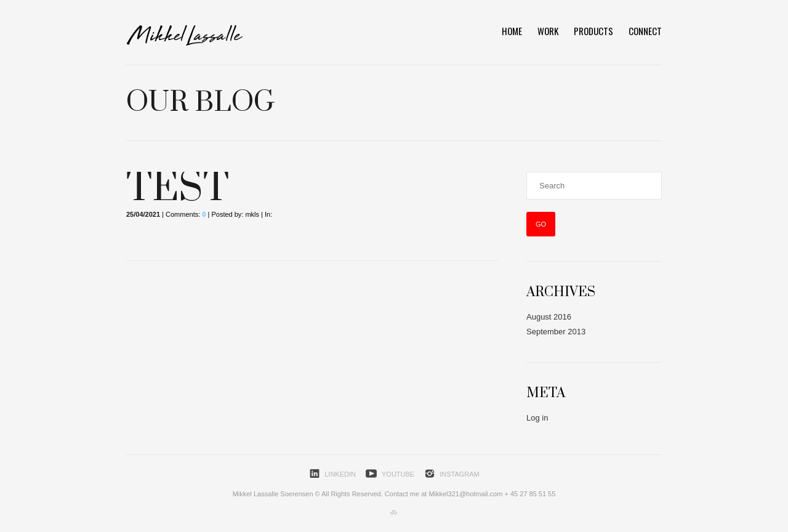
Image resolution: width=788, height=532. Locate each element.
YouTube (398, 474)
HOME (512, 31)
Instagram (460, 474)
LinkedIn (340, 474)
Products (593, 31)
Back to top (394, 513)
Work (548, 31)
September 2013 (556, 332)
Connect (645, 31)
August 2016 (549, 317)
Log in (537, 418)
